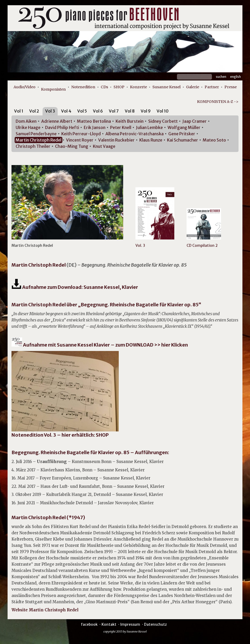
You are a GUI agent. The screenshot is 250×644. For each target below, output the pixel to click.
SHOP (119, 87)
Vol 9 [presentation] (146, 111)
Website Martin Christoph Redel (45, 610)
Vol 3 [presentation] (50, 111)
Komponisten (53, 89)
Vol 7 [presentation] (114, 111)
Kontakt (109, 624)
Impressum (130, 624)
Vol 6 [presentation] (98, 111)
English (236, 77)
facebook (89, 624)
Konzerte (138, 87)
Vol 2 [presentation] (34, 111)
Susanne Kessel (166, 87)
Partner (212, 87)
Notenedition (83, 87)
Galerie (193, 87)
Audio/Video (25, 87)
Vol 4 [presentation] (66, 111)
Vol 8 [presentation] (130, 111)
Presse (231, 87)
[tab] (19, 112)
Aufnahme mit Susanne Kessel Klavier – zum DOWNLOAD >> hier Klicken (105, 345)
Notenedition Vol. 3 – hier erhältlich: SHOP (60, 435)
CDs (104, 87)
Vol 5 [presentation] (82, 111)
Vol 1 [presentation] (19, 111)
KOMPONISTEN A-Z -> (218, 102)
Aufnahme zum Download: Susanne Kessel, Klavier (75, 287)
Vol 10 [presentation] (163, 111)
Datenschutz (155, 624)
